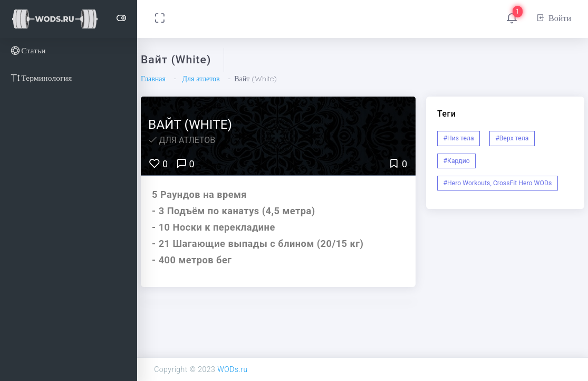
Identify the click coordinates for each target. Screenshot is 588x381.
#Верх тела (512, 138)
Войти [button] (553, 18)
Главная (153, 79)
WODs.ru (233, 369)
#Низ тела (459, 138)
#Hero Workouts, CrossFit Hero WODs (498, 183)
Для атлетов (201, 79)
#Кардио (457, 161)
